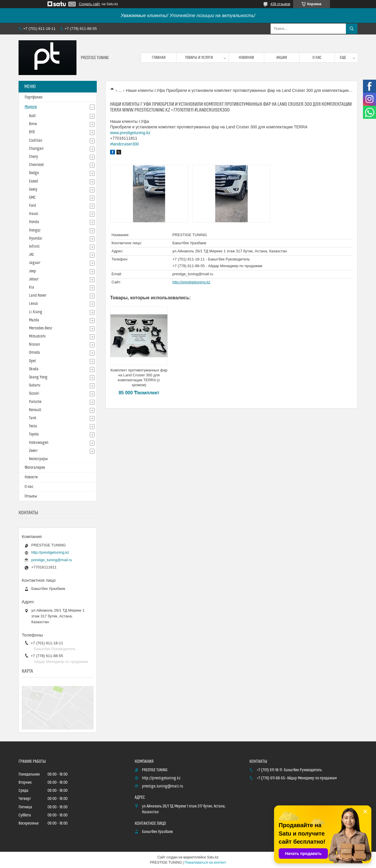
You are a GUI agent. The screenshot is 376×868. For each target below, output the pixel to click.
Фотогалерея (35, 468)
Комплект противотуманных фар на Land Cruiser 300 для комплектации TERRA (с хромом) (139, 378)
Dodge (34, 173)
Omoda (34, 353)
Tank (33, 418)
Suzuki (34, 393)
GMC (32, 198)
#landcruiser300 (125, 144)
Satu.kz (213, 857)
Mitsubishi (37, 336)
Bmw (33, 124)
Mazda (34, 320)
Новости (31, 477)
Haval (34, 214)
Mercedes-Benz (41, 328)
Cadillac (36, 141)
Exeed (33, 181)
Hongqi (35, 230)
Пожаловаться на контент (205, 862)
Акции (282, 58)
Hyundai (36, 238)
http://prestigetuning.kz (191, 282)
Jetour (34, 279)
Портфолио (33, 97)
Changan (36, 149)
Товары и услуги (199, 58)
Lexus (33, 304)
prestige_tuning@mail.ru (193, 274)
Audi (32, 116)
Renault (35, 410)
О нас (317, 58)
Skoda (34, 369)
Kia (32, 287)
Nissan (34, 344)
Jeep (32, 271)
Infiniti (34, 247)
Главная (159, 58)
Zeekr (33, 451)
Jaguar (35, 263)
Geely (33, 189)
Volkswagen (39, 443)
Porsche (35, 402)
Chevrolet (36, 165)
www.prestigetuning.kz (130, 133)
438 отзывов (280, 4)
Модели (31, 107)
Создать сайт (90, 4)
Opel (32, 361)
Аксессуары (38, 459)
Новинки (246, 58)
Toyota (34, 434)
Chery (33, 157)
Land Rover (38, 296)
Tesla (33, 426)
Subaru (35, 385)
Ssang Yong (38, 377)
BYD (32, 132)
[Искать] (352, 29)
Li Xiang (36, 312)
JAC (32, 255)
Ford (32, 206)
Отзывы (31, 496)
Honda (34, 222)
